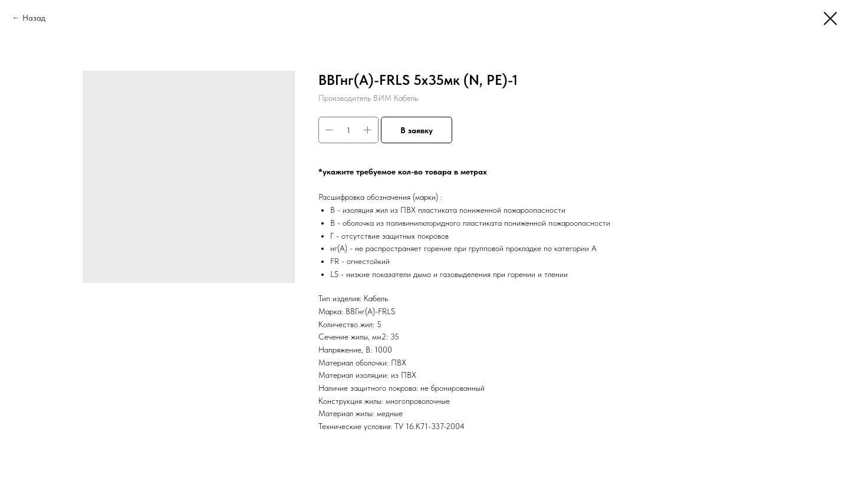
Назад (34, 18)
